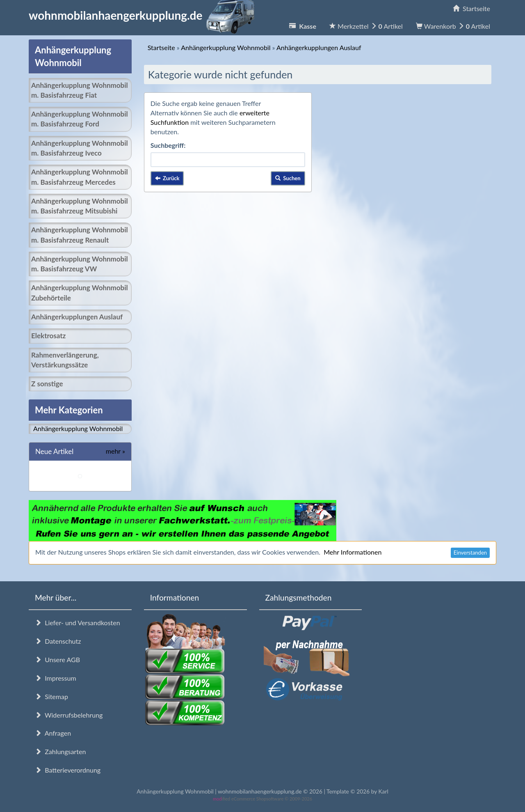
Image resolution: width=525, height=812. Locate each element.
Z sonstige (47, 384)
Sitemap (51, 696)
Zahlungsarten (60, 751)
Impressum (56, 678)
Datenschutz (58, 641)
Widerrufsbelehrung (69, 715)
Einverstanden (470, 553)
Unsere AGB (57, 659)
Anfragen (53, 733)
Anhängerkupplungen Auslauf (77, 317)
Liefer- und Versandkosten (78, 623)
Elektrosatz (48, 336)
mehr (115, 451)
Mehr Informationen (353, 552)
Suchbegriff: (168, 145)
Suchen (288, 178)
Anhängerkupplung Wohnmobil (78, 428)
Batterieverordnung (68, 770)
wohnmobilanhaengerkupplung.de (144, 15)
